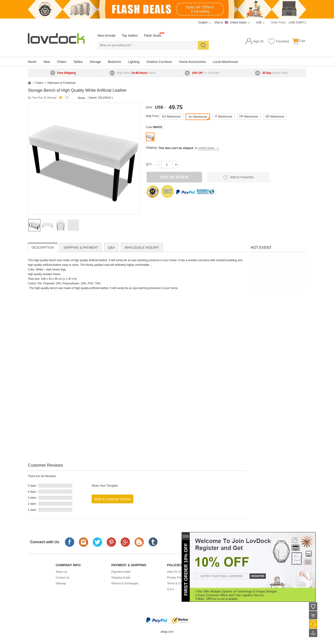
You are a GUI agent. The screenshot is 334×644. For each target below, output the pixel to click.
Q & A (171, 589)
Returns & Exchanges (125, 583)
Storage (95, 62)
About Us (61, 572)
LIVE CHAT (296, 23)
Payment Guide (121, 572)
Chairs (61, 62)
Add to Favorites (238, 177)
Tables (78, 62)
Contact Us (63, 578)
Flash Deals (153, 36)
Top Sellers (130, 36)
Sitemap (61, 583)
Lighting (134, 62)
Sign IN (258, 41)
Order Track (278, 23)
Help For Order (176, 572)
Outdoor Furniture (159, 62)
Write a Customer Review (112, 499)
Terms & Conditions (179, 583)
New (47, 62)
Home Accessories (193, 62)
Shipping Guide (121, 578)
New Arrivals (106, 36)
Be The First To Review (42, 98)
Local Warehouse (225, 62)
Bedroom (114, 62)
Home (32, 62)
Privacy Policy (176, 578)
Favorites (279, 42)
